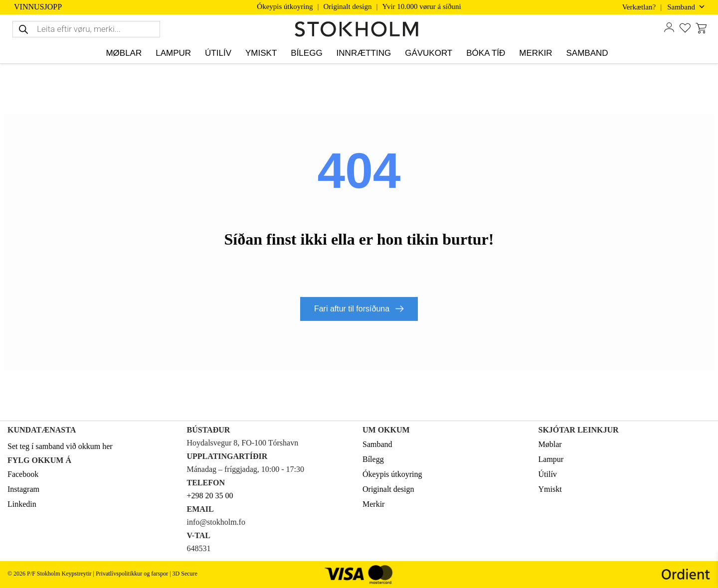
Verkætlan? (639, 7)
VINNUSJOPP (38, 7)
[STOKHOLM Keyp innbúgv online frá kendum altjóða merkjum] (359, 29)
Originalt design (347, 6)
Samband (377, 444)
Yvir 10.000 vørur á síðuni (422, 6)
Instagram (23, 489)
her (107, 446)
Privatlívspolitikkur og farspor (132, 573)
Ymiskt (550, 489)
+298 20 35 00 (210, 495)
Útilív (548, 474)
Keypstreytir (76, 573)
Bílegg (373, 459)
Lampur (551, 459)
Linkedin (22, 504)
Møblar (550, 444)
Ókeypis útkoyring (285, 6)
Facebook (23, 474)
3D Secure (185, 573)
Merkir (373, 504)
